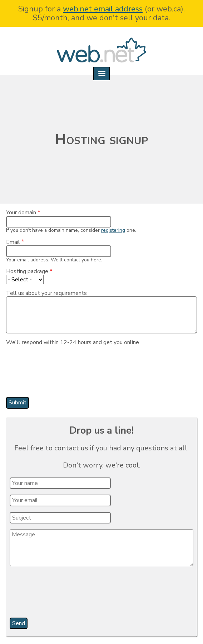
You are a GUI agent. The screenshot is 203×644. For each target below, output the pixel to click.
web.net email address (103, 9)
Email (13, 242)
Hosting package (27, 271)
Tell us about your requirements (46, 293)
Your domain (21, 213)
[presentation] (65, 374)
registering (113, 230)
